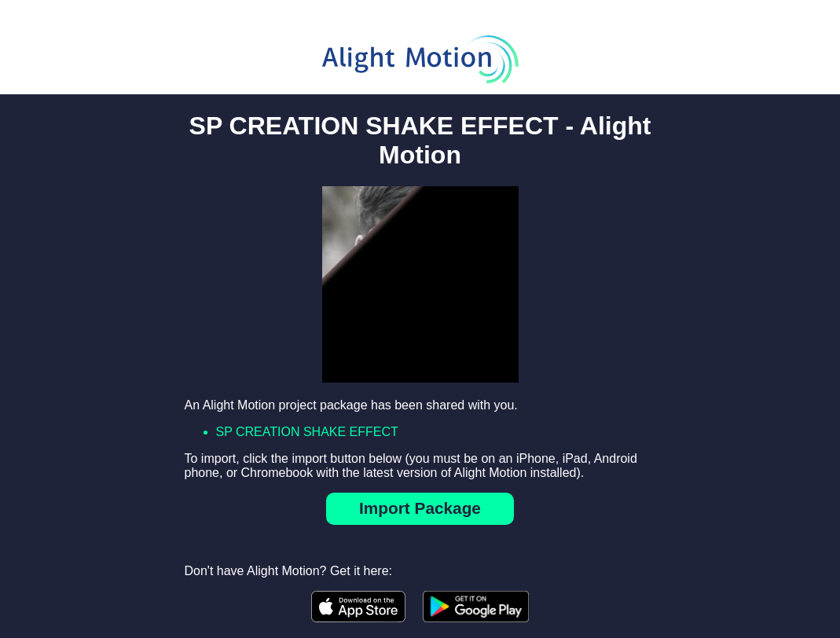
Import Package (420, 508)
